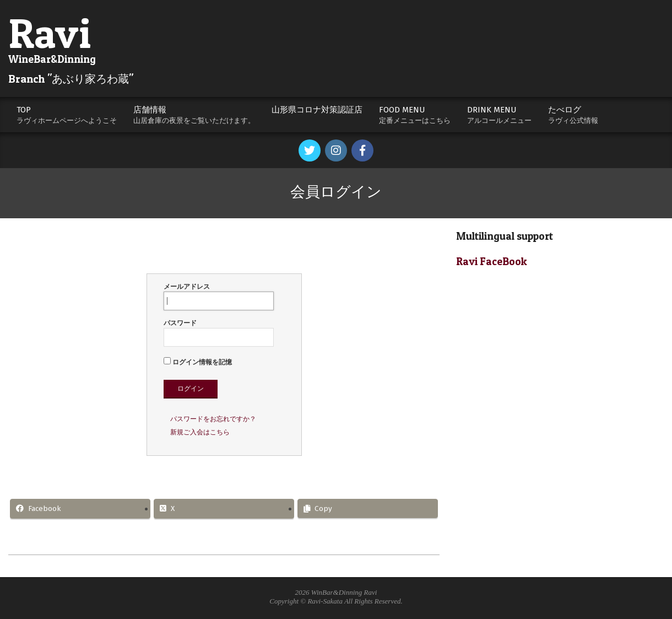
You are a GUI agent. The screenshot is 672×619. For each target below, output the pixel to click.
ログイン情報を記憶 (198, 362)
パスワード (219, 333)
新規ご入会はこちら (200, 432)
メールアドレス (219, 297)
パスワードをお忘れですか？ (213, 419)
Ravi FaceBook (492, 262)
